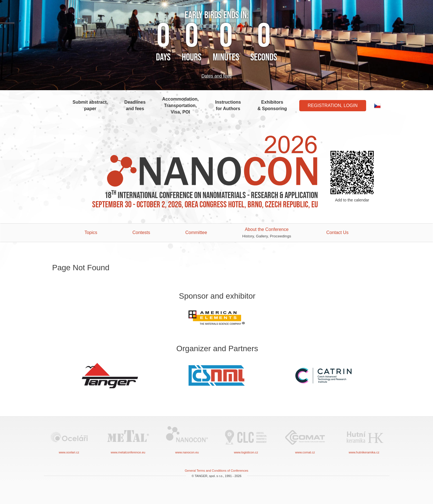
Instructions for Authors (228, 105)
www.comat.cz (305, 440)
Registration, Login (333, 105)
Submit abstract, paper (90, 105)
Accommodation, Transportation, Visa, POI (180, 105)
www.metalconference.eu (128, 440)
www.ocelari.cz (69, 440)
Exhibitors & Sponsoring (272, 105)
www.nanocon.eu (187, 440)
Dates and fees (217, 76)
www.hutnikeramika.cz (364, 440)
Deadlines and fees (135, 105)
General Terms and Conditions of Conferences (216, 471)
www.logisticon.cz (246, 440)
